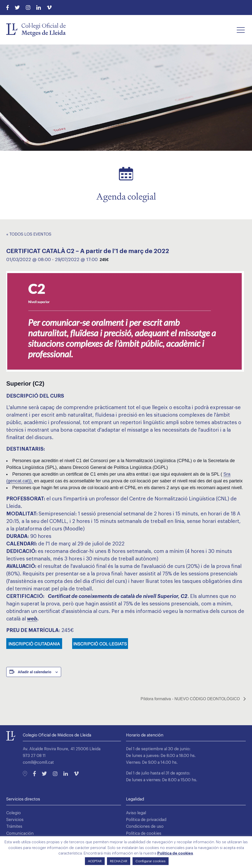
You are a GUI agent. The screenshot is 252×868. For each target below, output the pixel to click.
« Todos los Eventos (29, 234)
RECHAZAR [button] (119, 861)
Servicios (15, 820)
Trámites (14, 826)
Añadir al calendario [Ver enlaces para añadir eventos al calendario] (35, 672)
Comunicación (20, 833)
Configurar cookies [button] (151, 861)
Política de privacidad (146, 820)
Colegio (14, 813)
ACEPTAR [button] (95, 861)
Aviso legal (136, 813)
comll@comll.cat (38, 762)
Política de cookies (144, 833)
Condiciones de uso (145, 826)
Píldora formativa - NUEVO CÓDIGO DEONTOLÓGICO (191, 699)
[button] (241, 30)
